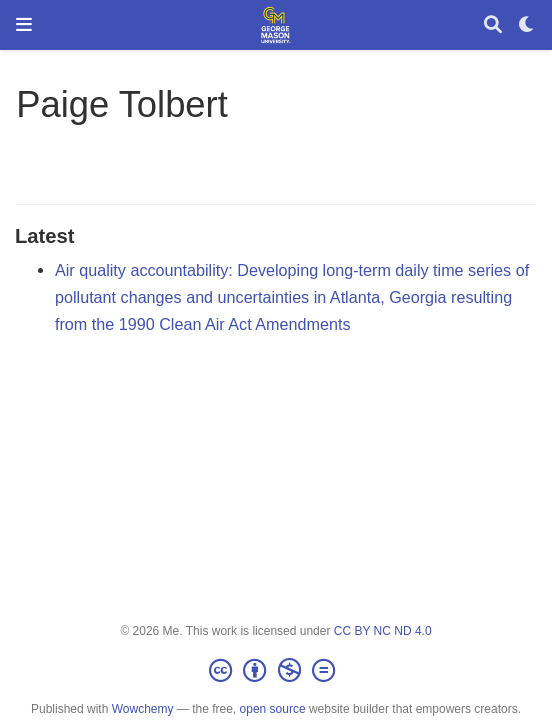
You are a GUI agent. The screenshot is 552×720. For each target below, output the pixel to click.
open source (273, 709)
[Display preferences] (527, 25)
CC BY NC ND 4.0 (383, 631)
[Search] (493, 25)
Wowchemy (143, 709)
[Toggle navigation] (24, 24)
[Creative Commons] (276, 671)
